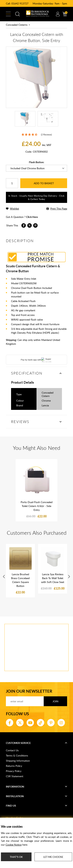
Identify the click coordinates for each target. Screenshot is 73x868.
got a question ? (22, 217)
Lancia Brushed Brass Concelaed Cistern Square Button (20, 580)
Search (18, 14)
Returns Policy (14, 766)
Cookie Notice (14, 845)
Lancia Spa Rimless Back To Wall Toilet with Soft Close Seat (53, 578)
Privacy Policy (14, 771)
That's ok (16, 857)
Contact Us (12, 750)
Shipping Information (18, 761)
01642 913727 (20, 3)
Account (58, 14)
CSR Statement (15, 776)
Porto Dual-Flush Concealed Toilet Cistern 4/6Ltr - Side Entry (37, 506)
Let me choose (53, 857)
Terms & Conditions (17, 755)
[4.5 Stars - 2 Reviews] (36, 135)
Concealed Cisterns (17, 25)
